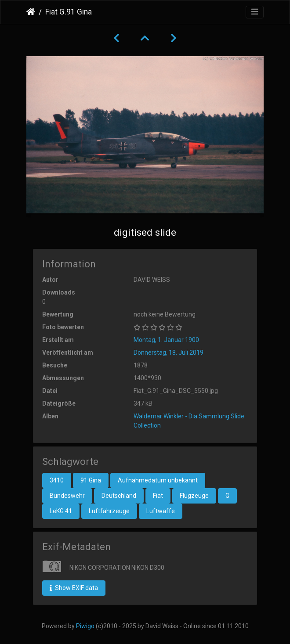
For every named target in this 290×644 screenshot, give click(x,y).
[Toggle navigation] (255, 12)
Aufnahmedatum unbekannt (158, 480)
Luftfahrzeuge (109, 511)
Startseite (31, 12)
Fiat (158, 496)
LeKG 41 (61, 511)
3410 (57, 480)
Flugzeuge (194, 496)
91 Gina (91, 480)
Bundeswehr (67, 496)
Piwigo (85, 626)
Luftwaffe (161, 511)
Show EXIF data (74, 588)
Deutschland (119, 496)
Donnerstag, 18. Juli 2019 (169, 353)
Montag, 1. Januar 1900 (166, 340)
